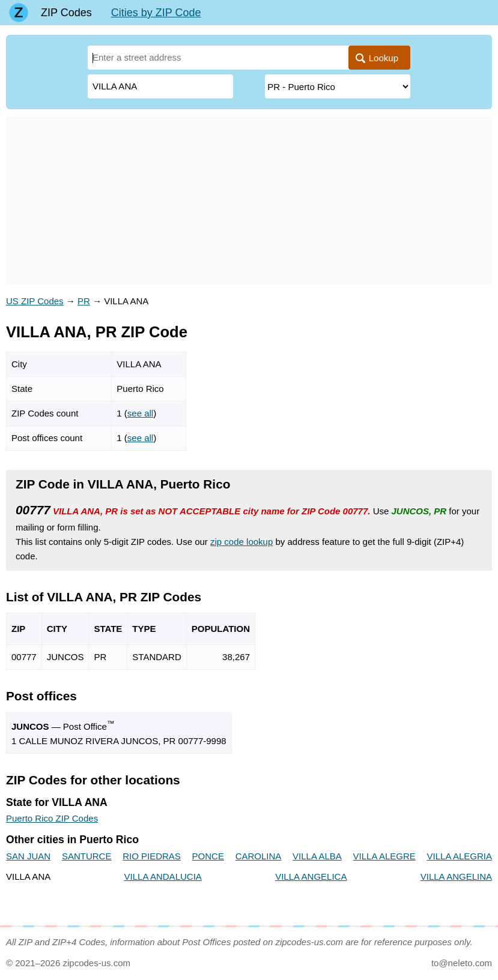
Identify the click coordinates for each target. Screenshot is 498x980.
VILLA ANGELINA (456, 876)
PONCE (208, 856)
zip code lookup (241, 542)
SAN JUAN (28, 856)
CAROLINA (259, 856)
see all (140, 413)
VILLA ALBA (317, 856)
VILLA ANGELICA (311, 876)
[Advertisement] (249, 200)
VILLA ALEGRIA (460, 856)
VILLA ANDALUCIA (163, 876)
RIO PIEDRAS (152, 856)
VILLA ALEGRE (384, 856)
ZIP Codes (66, 13)
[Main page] (19, 13)
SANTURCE (87, 856)
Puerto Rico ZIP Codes (52, 818)
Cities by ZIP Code (156, 13)
